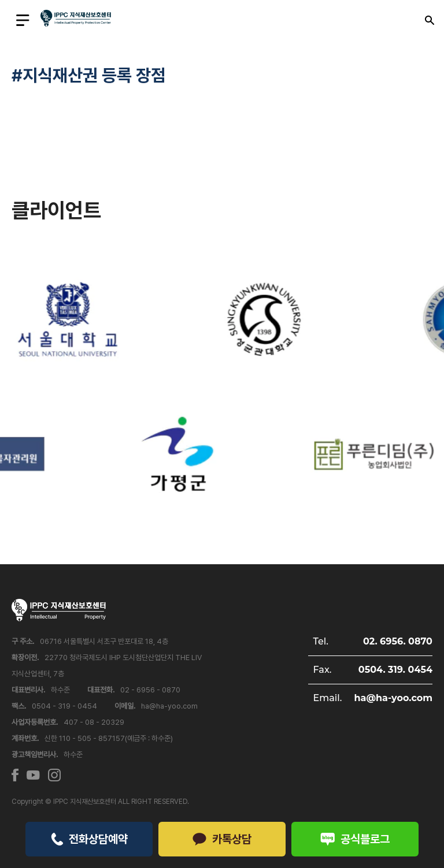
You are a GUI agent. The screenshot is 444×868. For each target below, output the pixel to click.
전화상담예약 (89, 839)
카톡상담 (222, 839)
